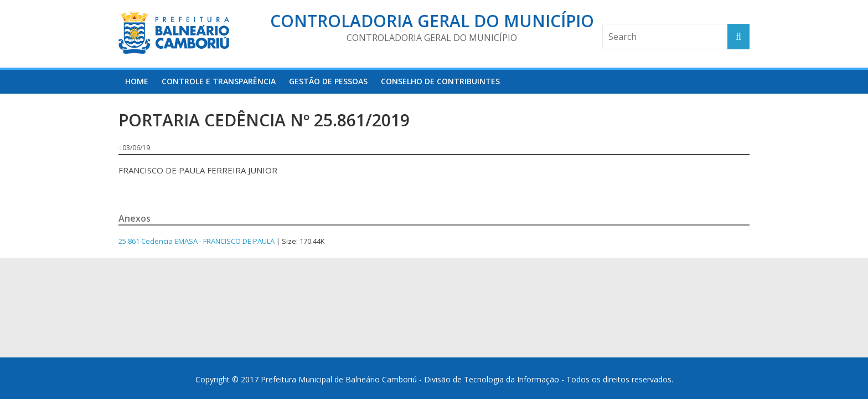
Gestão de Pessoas (328, 81)
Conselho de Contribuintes (440, 81)
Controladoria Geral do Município (432, 21)
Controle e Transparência (219, 81)
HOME (137, 81)
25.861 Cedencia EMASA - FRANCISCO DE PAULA (197, 241)
